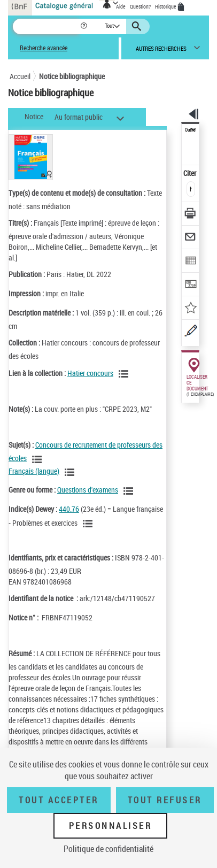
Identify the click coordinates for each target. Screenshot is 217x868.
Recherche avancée (44, 48)
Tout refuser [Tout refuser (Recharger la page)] (165, 800)
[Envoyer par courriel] (191, 238)
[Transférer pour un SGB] (191, 285)
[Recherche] (46, 26)
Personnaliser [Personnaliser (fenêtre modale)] (111, 826)
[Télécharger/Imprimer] (191, 215)
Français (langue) (34, 471)
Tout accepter (59, 800)
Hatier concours (90, 373)
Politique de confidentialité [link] (108, 849)
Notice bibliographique (72, 76)
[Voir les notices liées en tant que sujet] (38, 459)
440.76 (69, 509)
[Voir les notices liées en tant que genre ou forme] (130, 491)
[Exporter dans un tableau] (191, 262)
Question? (140, 6)
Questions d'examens (88, 490)
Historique (166, 6)
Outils (190, 130)
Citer (191, 173)
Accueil (20, 76)
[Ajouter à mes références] (191, 309)
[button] (85, 26)
